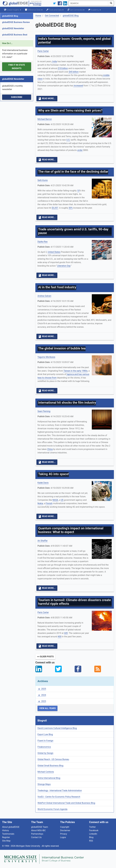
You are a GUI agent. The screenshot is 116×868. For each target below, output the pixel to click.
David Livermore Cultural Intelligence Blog (57, 728)
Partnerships (37, 834)
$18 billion (63, 68)
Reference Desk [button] (34, 10)
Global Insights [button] (13, 10)
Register (6, 837)
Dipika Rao (43, 242)
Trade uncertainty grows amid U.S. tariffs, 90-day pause (73, 231)
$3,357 (55, 208)
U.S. (68, 140)
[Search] (88, 3)
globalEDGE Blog (10, 16)
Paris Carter (43, 51)
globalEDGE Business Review (16, 22)
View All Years (47, 708)
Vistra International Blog (49, 778)
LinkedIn (93, 834)
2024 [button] (42, 695)
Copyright (65, 827)
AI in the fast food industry (57, 287)
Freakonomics (44, 747)
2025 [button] (42, 689)
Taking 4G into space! (54, 474)
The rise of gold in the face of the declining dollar (73, 172)
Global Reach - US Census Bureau (53, 759)
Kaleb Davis (43, 483)
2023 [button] (42, 701)
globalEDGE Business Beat (15, 35)
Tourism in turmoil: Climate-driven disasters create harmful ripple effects (74, 602)
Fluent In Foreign (45, 741)
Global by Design (45, 753)
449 (66, 633)
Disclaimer (65, 830)
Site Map (6, 841)
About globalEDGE (11, 827)
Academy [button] (94, 10)
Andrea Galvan (44, 296)
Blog (91, 837)
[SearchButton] (111, 3)
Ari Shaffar (43, 541)
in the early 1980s (79, 371)
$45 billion (73, 72)
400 (60, 637)
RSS (91, 841)
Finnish (49, 503)
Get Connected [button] (76, 10)
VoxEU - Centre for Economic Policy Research (59, 797)
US (62, 500)
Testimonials (8, 834)
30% (71, 208)
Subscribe (17, 97)
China (50, 449)
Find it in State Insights (17, 67)
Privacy (64, 834)
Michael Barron (45, 119)
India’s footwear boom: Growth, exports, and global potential (74, 41)
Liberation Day (64, 266)
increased (78, 86)
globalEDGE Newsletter (13, 28)
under (80, 150)
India (54, 61)
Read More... (47, 99)
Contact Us (36, 837)
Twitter (92, 827)
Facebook (94, 830)
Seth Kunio (43, 180)
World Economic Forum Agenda (52, 809)
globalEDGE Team (40, 827)
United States (54, 252)
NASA (55, 500)
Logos (63, 837)
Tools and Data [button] (55, 10)
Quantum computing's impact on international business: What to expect (71, 530)
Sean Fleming (44, 411)
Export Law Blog (45, 734)
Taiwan (67, 371)
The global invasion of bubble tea (62, 348)
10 (78, 191)
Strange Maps (44, 784)
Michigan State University (28, 846)
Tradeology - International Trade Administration (60, 790)
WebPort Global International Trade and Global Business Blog (66, 803)
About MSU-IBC (38, 830)
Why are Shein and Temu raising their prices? (70, 110)
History (6, 830)
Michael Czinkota (46, 772)
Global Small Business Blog (50, 766)
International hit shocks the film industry (67, 403)
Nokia (40, 503)
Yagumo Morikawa (46, 357)
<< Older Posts (45, 657)
